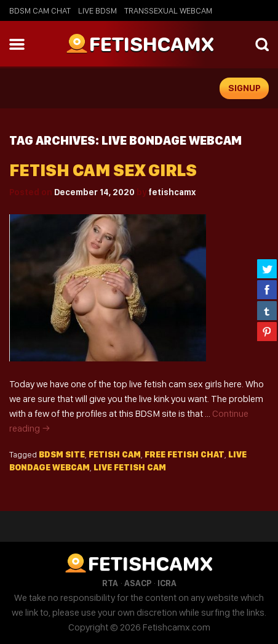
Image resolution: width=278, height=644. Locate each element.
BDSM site (62, 454)
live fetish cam (130, 467)
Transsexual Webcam (168, 10)
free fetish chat (185, 454)
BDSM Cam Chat (40, 10)
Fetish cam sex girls (103, 170)
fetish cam (115, 454)
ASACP (138, 583)
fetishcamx (172, 192)
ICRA (167, 583)
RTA (110, 583)
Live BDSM (97, 10)
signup (244, 88)
